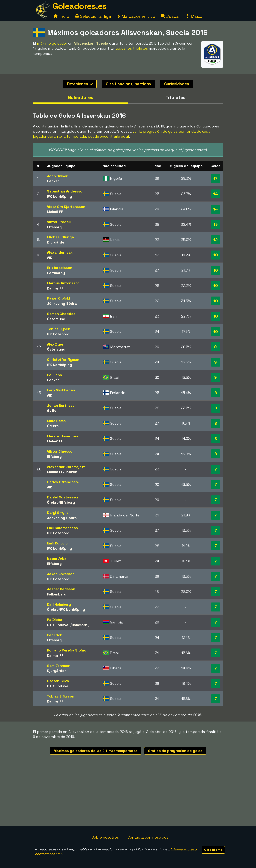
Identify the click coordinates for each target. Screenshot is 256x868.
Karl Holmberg (59, 604)
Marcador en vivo (136, 16)
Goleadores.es (80, 6)
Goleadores (81, 97)
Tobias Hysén (59, 329)
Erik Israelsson (60, 268)
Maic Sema (56, 421)
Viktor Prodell (59, 222)
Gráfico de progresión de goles (175, 751)
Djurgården (57, 242)
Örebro (53, 426)
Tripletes (175, 97)
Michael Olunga (60, 237)
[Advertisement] (128, 796)
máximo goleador (52, 43)
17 (215, 178)
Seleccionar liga (93, 16)
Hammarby (56, 273)
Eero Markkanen (61, 390)
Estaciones (80, 84)
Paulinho (54, 375)
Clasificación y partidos (128, 84)
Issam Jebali (58, 558)
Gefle (52, 410)
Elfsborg (54, 227)
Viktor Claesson (61, 451)
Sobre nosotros (105, 837)
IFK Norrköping (59, 196)
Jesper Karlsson (61, 589)
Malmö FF (55, 212)
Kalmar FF (55, 288)
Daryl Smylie (58, 513)
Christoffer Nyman (63, 359)
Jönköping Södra (62, 303)
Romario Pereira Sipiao (67, 650)
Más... (194, 16)
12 (215, 240)
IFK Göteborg (58, 334)
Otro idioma (213, 850)
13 (215, 224)
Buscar (170, 16)
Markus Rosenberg (63, 436)
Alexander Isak (60, 252)
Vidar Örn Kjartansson (66, 207)
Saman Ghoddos (61, 314)
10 (216, 255)
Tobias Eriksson (61, 696)
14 (215, 194)
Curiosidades (177, 84)
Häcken (53, 181)
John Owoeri (58, 176)
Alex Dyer (55, 344)
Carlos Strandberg (63, 482)
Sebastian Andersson (66, 191)
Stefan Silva (58, 681)
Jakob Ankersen (61, 574)
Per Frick (55, 635)
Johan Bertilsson (62, 405)
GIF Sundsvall (59, 625)
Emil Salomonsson (62, 528)
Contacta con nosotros (148, 837)
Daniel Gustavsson (63, 497)
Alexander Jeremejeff (66, 467)
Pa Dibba (55, 620)
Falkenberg (57, 594)
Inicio (61, 16)
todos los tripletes (131, 48)
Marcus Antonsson (63, 283)
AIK (50, 258)
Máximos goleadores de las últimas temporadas (96, 751)
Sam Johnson (59, 666)
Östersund (56, 319)
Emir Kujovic (57, 543)
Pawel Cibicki (58, 298)
